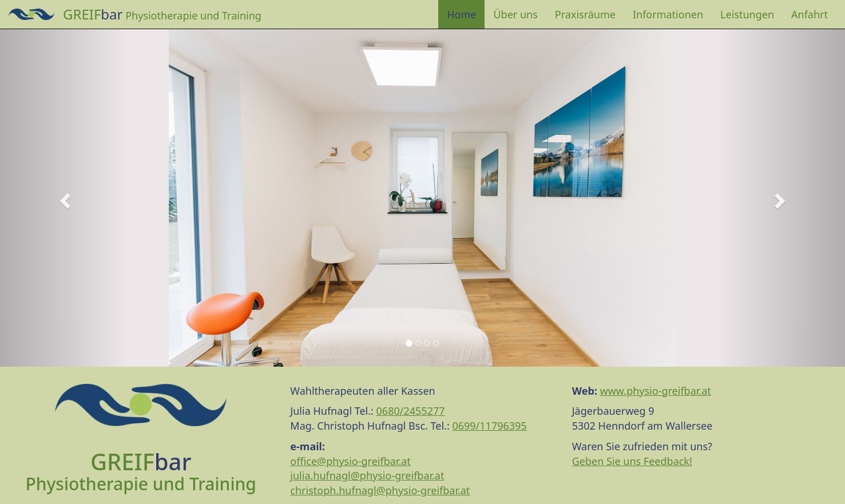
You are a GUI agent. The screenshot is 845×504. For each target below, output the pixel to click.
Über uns (515, 14)
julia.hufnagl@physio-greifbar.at (367, 475)
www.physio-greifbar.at (656, 391)
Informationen (668, 14)
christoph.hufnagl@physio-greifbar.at (380, 490)
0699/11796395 (489, 426)
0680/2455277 (411, 411)
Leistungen (747, 14)
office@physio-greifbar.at (350, 461)
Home (461, 14)
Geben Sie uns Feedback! (632, 461)
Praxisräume (585, 14)
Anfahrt (810, 14)
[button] (64, 198)
